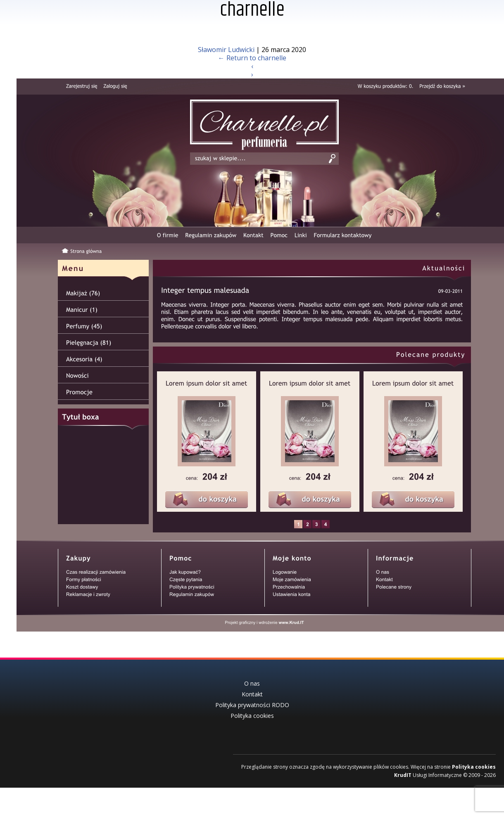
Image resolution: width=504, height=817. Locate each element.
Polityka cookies (474, 763)
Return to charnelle (252, 58)
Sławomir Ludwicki (226, 50)
